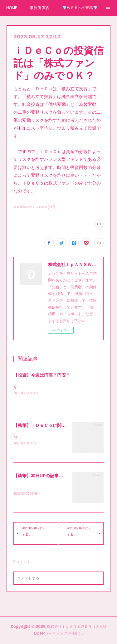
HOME (12, 8)
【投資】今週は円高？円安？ (42, 375)
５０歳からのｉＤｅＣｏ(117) (34, 207)
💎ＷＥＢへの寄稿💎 (80, 8)
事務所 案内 (40, 8)
